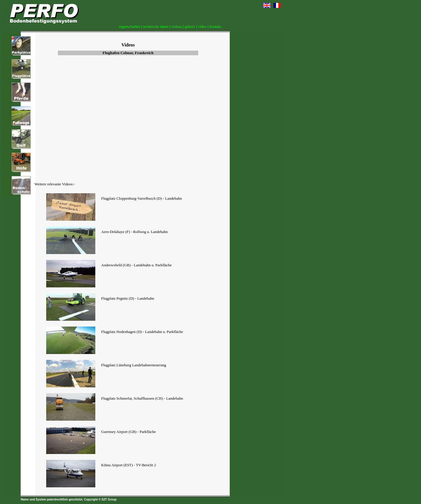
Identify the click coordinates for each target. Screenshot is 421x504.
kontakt (215, 26)
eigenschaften (129, 26)
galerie (190, 26)
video (202, 26)
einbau (176, 26)
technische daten (156, 26)
